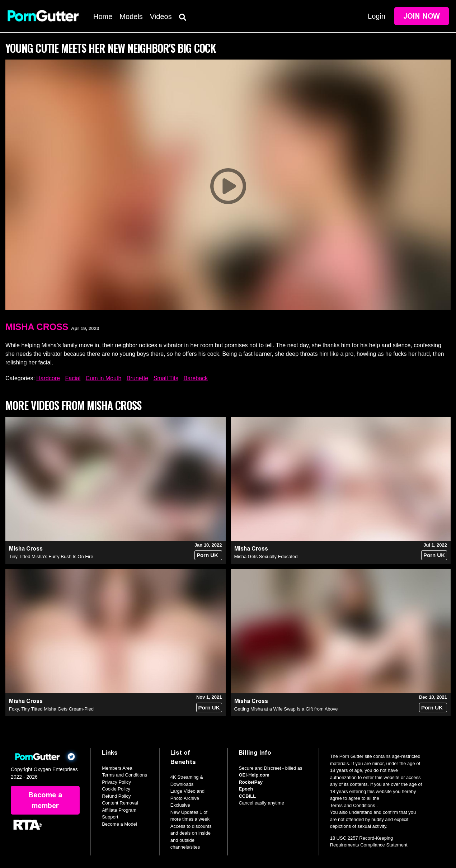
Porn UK (207, 555)
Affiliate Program (119, 810)
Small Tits (166, 378)
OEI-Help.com (254, 775)
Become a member (45, 800)
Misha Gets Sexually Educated (266, 556)
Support (110, 817)
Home (103, 16)
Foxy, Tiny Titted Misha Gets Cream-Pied (51, 709)
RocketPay (250, 782)
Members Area (117, 768)
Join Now (422, 16)
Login (377, 16)
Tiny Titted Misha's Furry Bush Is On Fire (51, 556)
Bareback (196, 378)
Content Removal (120, 803)
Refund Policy (116, 796)
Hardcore (48, 378)
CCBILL (247, 796)
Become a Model (119, 824)
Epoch (246, 789)
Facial (73, 378)
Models (131, 16)
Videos (161, 16)
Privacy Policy (116, 782)
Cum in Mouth (104, 378)
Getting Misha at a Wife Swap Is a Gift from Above (286, 709)
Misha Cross (37, 327)
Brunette (137, 378)
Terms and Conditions (124, 775)
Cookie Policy (116, 789)
